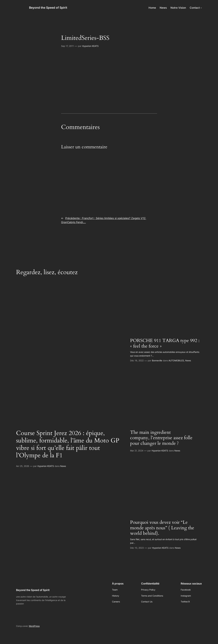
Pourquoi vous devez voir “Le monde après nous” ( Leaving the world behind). (162, 528)
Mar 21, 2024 (137, 451)
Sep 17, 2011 (67, 46)
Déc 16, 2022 (137, 360)
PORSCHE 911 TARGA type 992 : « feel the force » (165, 343)
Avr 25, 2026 (23, 466)
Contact (195, 8)
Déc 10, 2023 (137, 548)
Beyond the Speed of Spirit (48, 8)
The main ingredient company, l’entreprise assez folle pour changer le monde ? (161, 438)
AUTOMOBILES (176, 360)
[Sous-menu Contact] (201, 8)
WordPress (34, 626)
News (63, 466)
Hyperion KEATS (90, 46)
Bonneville (157, 360)
